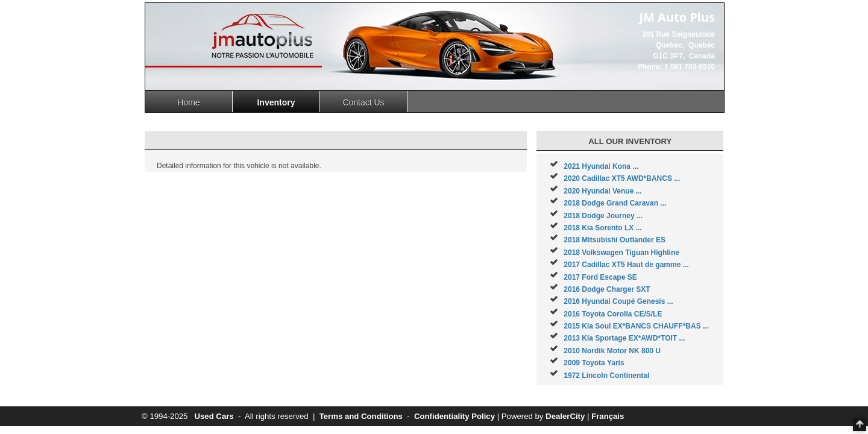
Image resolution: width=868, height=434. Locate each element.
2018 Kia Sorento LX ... (602, 228)
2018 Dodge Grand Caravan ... (615, 203)
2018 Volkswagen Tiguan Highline (621, 253)
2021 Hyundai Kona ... (601, 166)
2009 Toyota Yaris (594, 363)
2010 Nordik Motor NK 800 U (612, 351)
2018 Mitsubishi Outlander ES (615, 240)
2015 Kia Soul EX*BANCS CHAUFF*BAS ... (636, 326)
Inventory (276, 102)
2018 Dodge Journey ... (603, 216)
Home (188, 102)
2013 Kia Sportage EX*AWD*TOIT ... (624, 338)
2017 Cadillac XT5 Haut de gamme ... (626, 265)
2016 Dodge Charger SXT (607, 289)
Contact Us (363, 102)
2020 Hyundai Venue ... (602, 191)
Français (608, 416)
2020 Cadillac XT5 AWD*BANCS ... (622, 178)
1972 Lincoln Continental (606, 376)
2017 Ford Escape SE (600, 277)
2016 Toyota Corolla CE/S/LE (613, 314)
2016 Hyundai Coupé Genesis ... (618, 301)
